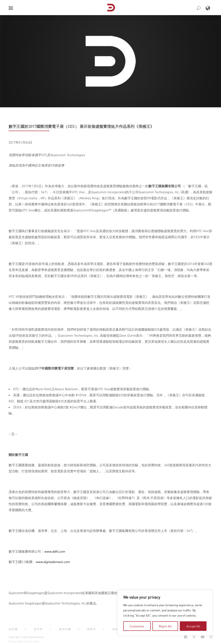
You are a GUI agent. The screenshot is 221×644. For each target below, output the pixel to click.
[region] (165, 613)
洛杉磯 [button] (13, 629)
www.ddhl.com (55, 551)
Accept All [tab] (193, 626)
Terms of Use (32, 641)
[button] (11, 8)
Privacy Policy (16, 641)
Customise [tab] (137, 626)
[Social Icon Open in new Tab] (186, 637)
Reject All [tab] (165, 626)
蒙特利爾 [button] (65, 629)
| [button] (26, 629)
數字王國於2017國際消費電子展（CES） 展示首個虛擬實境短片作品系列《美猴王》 (81, 126)
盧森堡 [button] (92, 629)
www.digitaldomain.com (53, 562)
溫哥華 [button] (38, 629)
